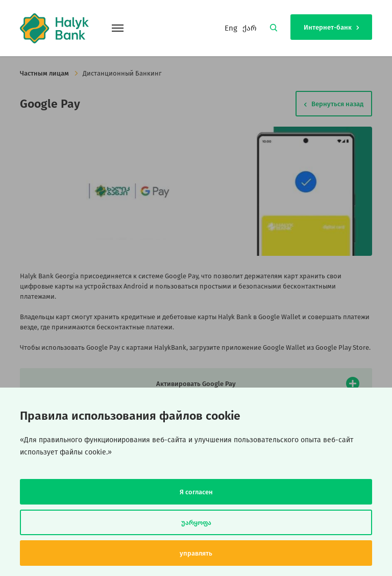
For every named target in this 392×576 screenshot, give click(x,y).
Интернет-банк (331, 27)
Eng (231, 28)
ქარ (250, 28)
